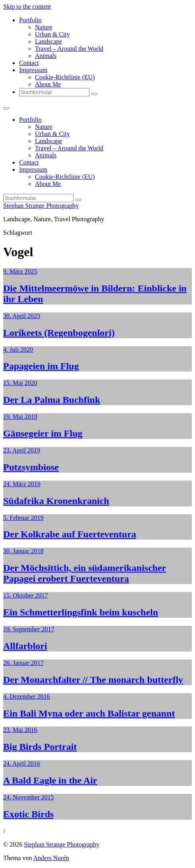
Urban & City (52, 34)
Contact (29, 63)
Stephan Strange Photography (41, 206)
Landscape (48, 41)
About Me (48, 84)
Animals (46, 56)
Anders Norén (51, 858)
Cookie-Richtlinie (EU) (65, 77)
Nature (44, 27)
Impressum (33, 70)
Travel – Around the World (69, 49)
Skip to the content (27, 7)
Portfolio (30, 20)
